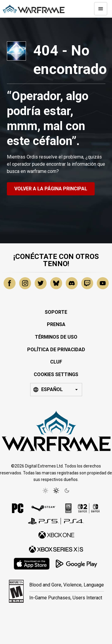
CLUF (56, 362)
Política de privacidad (56, 350)
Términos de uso (56, 337)
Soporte (56, 312)
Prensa (56, 324)
